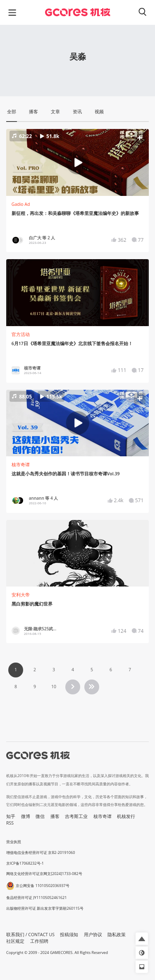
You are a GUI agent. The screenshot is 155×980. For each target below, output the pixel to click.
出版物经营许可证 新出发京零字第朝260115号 (45, 908)
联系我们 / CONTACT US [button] (30, 935)
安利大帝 (21, 595)
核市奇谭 (21, 465)
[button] (77, 163)
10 (54, 687)
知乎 (11, 816)
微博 (26, 816)
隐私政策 (117, 935)
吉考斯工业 (76, 816)
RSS (10, 823)
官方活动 (21, 334)
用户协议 (93, 935)
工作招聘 (39, 941)
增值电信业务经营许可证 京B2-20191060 (41, 852)
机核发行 (126, 816)
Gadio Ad (21, 204)
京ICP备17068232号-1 (25, 863)
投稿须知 (69, 935)
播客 (55, 816)
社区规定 (15, 941)
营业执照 (14, 842)
